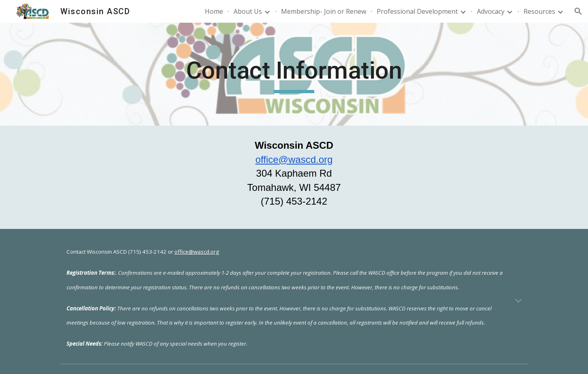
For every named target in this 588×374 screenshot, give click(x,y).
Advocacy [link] (491, 11)
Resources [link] (539, 11)
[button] (578, 11)
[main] (294, 74)
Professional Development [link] (417, 11)
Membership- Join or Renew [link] (324, 11)
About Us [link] (248, 11)
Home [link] (214, 11)
